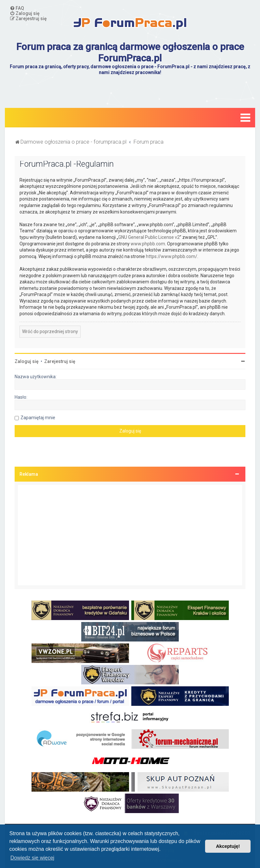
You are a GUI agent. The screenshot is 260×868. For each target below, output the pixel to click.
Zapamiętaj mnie (38, 418)
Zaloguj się (27, 361)
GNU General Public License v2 (149, 237)
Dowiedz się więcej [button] (32, 858)
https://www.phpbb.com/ (172, 256)
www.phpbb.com (148, 244)
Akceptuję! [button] (228, 846)
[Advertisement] (130, 535)
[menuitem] (17, 8)
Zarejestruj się (60, 361)
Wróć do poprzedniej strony (50, 331)
